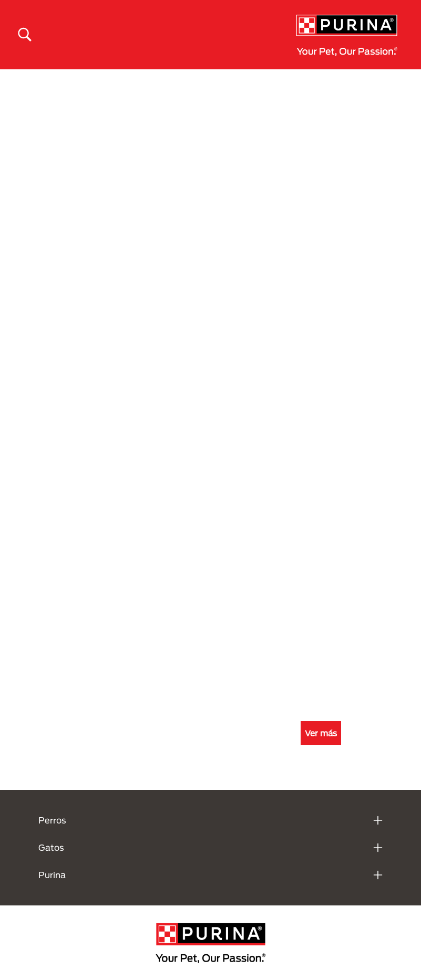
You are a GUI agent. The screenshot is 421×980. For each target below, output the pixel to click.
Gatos (51, 847)
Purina (52, 875)
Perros (52, 820)
